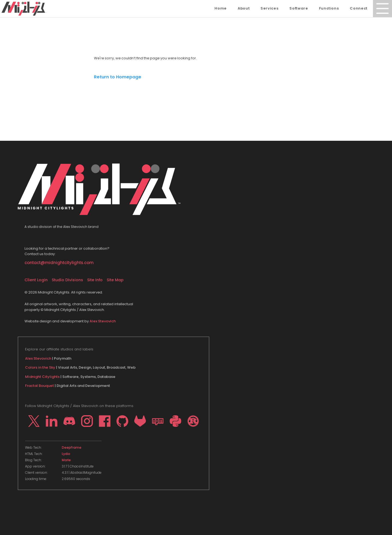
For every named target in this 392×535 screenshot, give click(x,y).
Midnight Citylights (42, 377)
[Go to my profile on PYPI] (175, 421)
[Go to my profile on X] (34, 421)
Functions (329, 8)
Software (299, 8)
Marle (66, 460)
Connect (359, 8)
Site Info (95, 280)
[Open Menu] (382, 9)
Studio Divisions (67, 280)
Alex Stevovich (103, 321)
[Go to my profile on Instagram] (87, 421)
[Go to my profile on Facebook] (105, 421)
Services (269, 8)
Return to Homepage (118, 77)
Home (221, 8)
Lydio (66, 454)
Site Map (115, 280)
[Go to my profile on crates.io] (193, 421)
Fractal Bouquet (39, 386)
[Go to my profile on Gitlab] (140, 421)
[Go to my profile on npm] (158, 421)
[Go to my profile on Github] (122, 421)
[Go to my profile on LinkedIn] (52, 421)
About (244, 8)
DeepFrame (72, 448)
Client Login (36, 280)
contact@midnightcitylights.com (59, 263)
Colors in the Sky (40, 367)
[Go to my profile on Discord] (69, 421)
